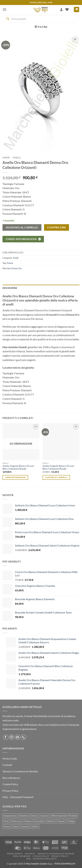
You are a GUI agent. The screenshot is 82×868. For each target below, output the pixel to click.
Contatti (7, 765)
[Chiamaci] (24, 737)
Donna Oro (17, 268)
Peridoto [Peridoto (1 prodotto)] (73, 816)
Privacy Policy (10, 791)
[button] (4, 9)
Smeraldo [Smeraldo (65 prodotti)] (39, 821)
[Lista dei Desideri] (67, 9)
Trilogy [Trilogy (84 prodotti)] (71, 821)
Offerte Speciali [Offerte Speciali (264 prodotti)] (59, 816)
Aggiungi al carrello (22, 227)
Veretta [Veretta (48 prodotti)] (25, 827)
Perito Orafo (10, 758)
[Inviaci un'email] (18, 737)
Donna (10, 263)
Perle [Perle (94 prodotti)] (6, 821)
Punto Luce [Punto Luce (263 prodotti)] (17, 821)
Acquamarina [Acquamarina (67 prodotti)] (10, 816)
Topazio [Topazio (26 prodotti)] (61, 821)
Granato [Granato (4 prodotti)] (44, 816)
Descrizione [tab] (10, 288)
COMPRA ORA (57, 227)
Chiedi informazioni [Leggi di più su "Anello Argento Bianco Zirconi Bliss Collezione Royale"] (15, 477)
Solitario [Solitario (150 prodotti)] (50, 821)
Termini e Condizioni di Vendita (20, 771)
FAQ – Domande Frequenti (18, 797)
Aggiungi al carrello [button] (56, 477)
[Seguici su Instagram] (12, 737)
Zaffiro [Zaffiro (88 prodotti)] (35, 827)
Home (6, 158)
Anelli (17, 158)
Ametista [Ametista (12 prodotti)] (24, 816)
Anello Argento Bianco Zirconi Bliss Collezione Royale (18, 467)
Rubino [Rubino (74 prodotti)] (28, 821)
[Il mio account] (61, 9)
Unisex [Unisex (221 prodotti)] (7, 827)
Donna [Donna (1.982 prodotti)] (34, 816)
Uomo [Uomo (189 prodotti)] (16, 827)
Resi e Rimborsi (11, 778)
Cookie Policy (10, 784)
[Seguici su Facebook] (6, 737)
